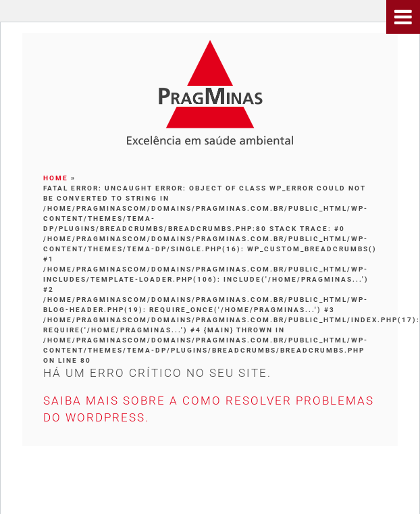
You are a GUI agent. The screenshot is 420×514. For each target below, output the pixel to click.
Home (56, 178)
